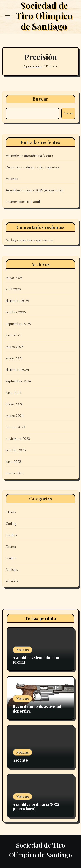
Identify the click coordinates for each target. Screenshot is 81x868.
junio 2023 (14, 462)
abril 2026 (13, 289)
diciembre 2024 (17, 370)
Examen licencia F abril (23, 202)
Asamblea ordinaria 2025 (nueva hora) (34, 190)
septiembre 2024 (18, 381)
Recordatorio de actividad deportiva (33, 167)
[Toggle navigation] (8, 17)
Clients (11, 512)
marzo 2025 (15, 347)
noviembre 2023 (18, 439)
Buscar (41, 99)
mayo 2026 (14, 278)
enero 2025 (14, 358)
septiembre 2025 (18, 324)
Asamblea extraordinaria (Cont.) (29, 156)
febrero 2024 (16, 427)
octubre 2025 (16, 312)
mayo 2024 (14, 404)
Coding (11, 524)
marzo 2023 (15, 473)
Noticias (12, 570)
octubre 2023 (16, 450)
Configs (11, 535)
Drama (11, 547)
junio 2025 (14, 335)
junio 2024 (14, 393)
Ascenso (12, 179)
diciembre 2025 (17, 301)
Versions (12, 581)
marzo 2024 (15, 416)
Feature (11, 558)
